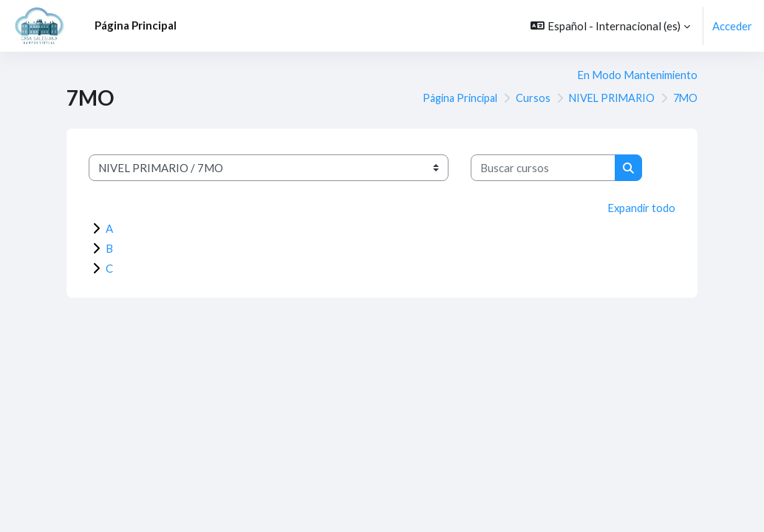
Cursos (527, 98)
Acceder (732, 26)
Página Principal (451, 98)
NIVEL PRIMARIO (608, 98)
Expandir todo (641, 208)
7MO (685, 98)
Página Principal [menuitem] (136, 25)
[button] (610, 26)
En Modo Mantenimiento (637, 75)
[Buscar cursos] (543, 168)
